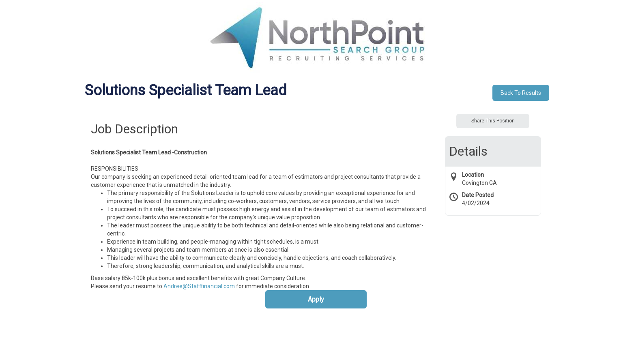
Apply (316, 299)
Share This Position (493, 121)
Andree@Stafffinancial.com (199, 286)
